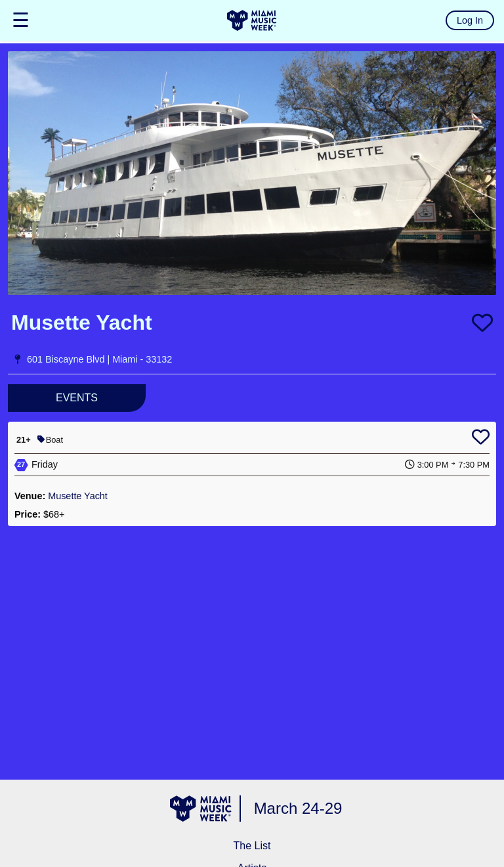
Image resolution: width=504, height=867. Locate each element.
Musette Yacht (78, 496)
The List (252, 846)
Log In (470, 20)
